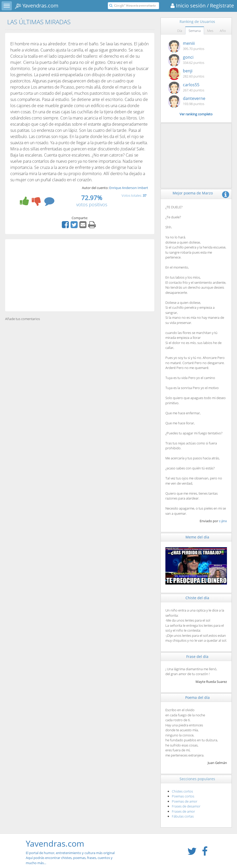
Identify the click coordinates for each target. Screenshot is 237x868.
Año (223, 31)
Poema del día (197, 697)
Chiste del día (197, 598)
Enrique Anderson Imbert (129, 188)
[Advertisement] (80, 275)
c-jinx (223, 521)
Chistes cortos (182, 791)
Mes (210, 31)
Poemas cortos (183, 796)
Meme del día (197, 537)
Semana (195, 31)
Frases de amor (183, 811)
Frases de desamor (186, 806)
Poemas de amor (185, 801)
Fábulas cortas (183, 816)
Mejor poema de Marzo (193, 193)
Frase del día (197, 656)
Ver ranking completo (196, 114)
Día (180, 31)
